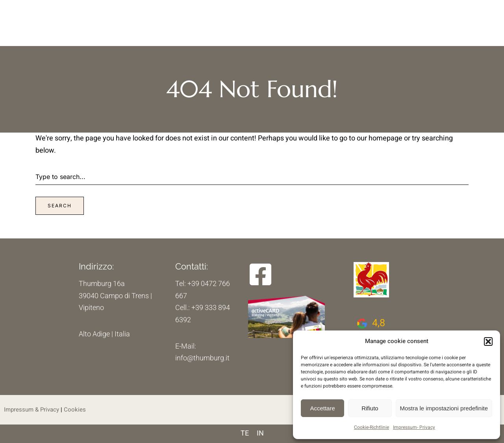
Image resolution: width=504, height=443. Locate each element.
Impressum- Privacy (414, 427)
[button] (488, 341)
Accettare (322, 408)
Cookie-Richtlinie (372, 427)
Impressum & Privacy (31, 410)
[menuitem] (245, 434)
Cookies (75, 410)
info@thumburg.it (202, 358)
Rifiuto (370, 408)
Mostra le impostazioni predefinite (444, 408)
